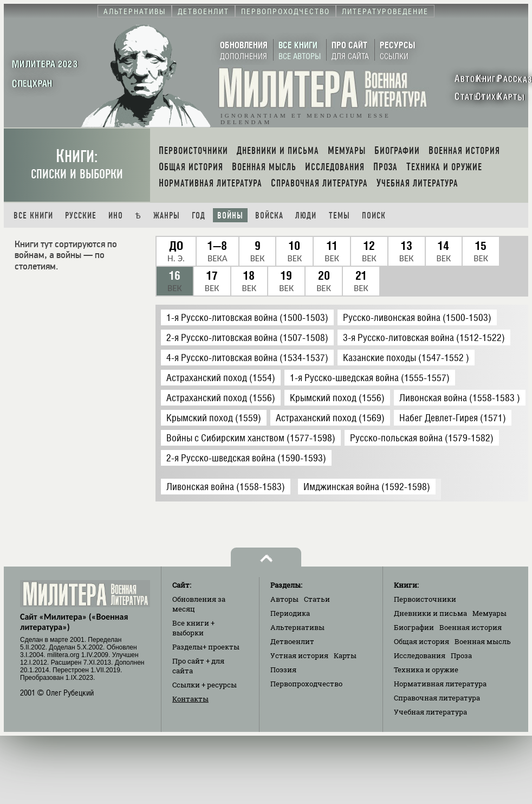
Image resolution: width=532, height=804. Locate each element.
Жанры (167, 216)
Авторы (284, 599)
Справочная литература (437, 698)
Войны (230, 216)
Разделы (206, 647)
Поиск (374, 216)
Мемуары (489, 613)
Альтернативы (297, 627)
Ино (116, 216)
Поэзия (283, 670)
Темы (339, 216)
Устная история (299, 655)
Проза (461, 655)
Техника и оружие (426, 670)
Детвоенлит (292, 641)
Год (199, 216)
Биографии (414, 627)
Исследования (420, 655)
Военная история (471, 627)
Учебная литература (430, 712)
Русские (81, 216)
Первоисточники (425, 599)
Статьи (317, 599)
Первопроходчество (306, 684)
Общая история (421, 641)
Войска (269, 216)
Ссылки (205, 685)
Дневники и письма (430, 613)
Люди (306, 216)
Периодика (290, 613)
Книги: (77, 164)
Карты (345, 655)
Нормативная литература (440, 684)
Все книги (33, 216)
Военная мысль (483, 641)
